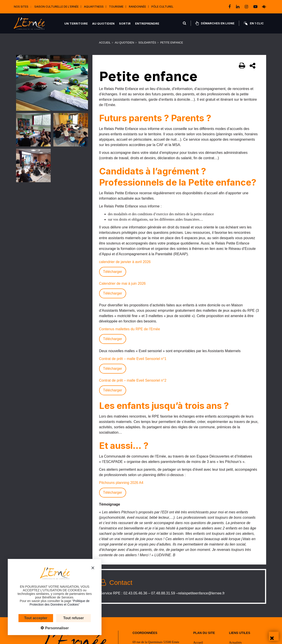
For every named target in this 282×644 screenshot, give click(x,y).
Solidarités (147, 43)
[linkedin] (238, 7)
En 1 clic (254, 23)
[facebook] (230, 7)
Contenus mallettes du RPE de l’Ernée (130, 329)
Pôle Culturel (162, 7)
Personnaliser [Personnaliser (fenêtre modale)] (50, 628)
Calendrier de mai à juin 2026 (122, 283)
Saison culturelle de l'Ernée (56, 7)
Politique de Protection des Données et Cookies (53, 603)
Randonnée (137, 7)
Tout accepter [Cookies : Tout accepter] (29, 618)
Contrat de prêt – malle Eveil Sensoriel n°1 (133, 359)
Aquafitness (94, 7)
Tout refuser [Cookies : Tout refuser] (67, 618)
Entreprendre (147, 23)
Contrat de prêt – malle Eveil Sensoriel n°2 (133, 380)
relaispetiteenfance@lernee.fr (201, 593)
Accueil (105, 43)
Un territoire (76, 23)
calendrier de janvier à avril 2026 (125, 262)
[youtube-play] (255, 7)
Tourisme (116, 7)
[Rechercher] (185, 23)
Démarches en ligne (215, 23)
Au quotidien (103, 23)
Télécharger (113, 272)
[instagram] (247, 7)
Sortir (125, 23)
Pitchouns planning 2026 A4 (121, 483)
